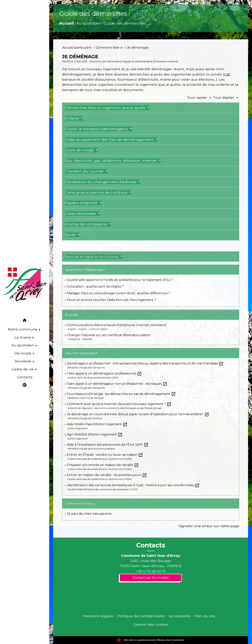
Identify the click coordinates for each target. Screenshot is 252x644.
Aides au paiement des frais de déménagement (110, 140)
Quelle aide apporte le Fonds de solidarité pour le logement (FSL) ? (120, 280)
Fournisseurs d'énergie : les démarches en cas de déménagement (121, 394)
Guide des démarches (125, 23)
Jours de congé (80, 150)
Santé (71, 235)
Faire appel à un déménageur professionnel (104, 373)
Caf (227, 74)
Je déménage (138, 48)
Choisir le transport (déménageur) (97, 129)
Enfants (73, 118)
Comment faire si (109, 48)
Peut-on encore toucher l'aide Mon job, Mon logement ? (112, 300)
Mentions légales (98, 616)
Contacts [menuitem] (25, 377)
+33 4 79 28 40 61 (151, 571)
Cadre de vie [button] (23, 369)
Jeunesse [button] (23, 361)
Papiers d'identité (82, 203)
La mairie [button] (23, 337)
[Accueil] (25, 284)
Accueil (66, 23)
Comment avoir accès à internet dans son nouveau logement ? (119, 404)
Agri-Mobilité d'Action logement (95, 434)
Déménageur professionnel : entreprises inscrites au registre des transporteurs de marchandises (145, 363)
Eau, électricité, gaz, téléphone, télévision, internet (112, 161)
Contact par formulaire (151, 578)
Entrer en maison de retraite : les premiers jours (107, 475)
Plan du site (205, 616)
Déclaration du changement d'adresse (101, 182)
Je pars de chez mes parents (89, 514)
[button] (25, 321)
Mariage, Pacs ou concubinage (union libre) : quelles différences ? (119, 293)
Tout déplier (226, 97)
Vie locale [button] (23, 353)
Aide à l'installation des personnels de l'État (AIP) (108, 445)
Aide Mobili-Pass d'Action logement (97, 424)
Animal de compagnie (87, 224)
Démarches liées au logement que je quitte (106, 108)
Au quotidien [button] (23, 345)
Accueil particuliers (77, 48)
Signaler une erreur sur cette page (209, 526)
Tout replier (200, 97)
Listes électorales (81, 214)
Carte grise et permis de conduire (97, 192)
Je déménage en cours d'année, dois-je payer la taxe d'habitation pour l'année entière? (138, 414)
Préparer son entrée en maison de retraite (103, 465)
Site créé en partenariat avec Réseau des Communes (151, 640)
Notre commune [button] (23, 329)
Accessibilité (180, 616)
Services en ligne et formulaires (92, 256)
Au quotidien (89, 23)
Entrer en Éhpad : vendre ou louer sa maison (105, 455)
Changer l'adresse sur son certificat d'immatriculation (109, 335)
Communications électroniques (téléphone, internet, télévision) (117, 325)
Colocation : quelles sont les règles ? (95, 286)
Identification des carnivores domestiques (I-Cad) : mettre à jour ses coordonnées (133, 485)
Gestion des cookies (151, 624)
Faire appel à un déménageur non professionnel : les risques (117, 384)
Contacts (151, 545)
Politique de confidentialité (141, 616)
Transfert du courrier (85, 171)
